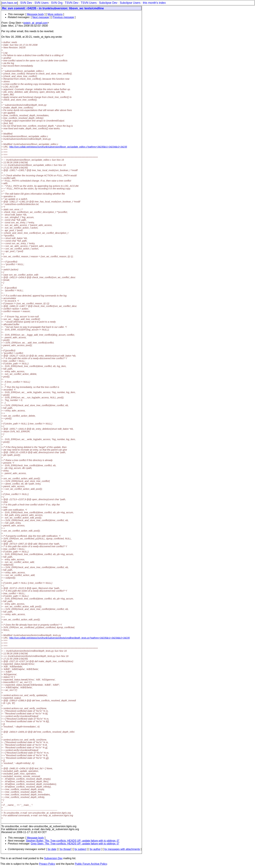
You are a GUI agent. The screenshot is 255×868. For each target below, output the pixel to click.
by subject (80, 849)
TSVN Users (89, 3)
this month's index (154, 3)
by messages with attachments (122, 849)
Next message (41, 17)
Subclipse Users (130, 3)
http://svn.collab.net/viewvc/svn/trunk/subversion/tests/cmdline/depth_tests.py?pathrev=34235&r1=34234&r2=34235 (69, 638)
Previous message (63, 17)
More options (55, 14)
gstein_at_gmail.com (36, 23)
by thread (65, 849)
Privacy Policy (47, 864)
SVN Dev (26, 3)
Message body (35, 14)
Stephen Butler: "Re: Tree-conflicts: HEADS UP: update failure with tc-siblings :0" (73, 841)
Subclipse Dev (108, 3)
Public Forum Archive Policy (91, 864)
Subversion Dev (53, 858)
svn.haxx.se (10, 3)
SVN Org (57, 3)
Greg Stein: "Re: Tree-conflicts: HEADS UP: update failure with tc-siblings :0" (75, 844)
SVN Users (41, 3)
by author (95, 849)
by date (52, 849)
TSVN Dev (72, 3)
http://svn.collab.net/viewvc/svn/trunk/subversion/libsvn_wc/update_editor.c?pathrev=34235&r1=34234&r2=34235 (68, 147)
